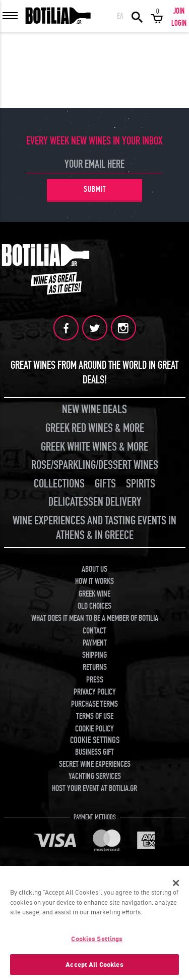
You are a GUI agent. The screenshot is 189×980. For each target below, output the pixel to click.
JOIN (179, 11)
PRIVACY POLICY (95, 692)
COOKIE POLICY (94, 729)
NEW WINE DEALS (94, 409)
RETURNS (95, 667)
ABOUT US (94, 569)
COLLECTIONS (59, 484)
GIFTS (105, 484)
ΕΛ (120, 16)
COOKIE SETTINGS (95, 740)
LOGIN (179, 23)
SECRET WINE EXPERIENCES (95, 764)
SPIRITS (141, 484)
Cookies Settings (97, 941)
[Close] (176, 886)
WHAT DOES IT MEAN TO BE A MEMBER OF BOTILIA (95, 618)
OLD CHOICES (94, 606)
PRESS (95, 680)
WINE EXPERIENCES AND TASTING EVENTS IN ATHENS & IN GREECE (94, 528)
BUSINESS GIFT (94, 752)
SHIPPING (94, 655)
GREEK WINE (94, 594)
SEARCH (137, 16)
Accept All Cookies (94, 967)
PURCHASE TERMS (94, 704)
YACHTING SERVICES (95, 776)
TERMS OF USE (95, 716)
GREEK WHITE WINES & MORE (94, 447)
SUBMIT (95, 189)
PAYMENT (95, 643)
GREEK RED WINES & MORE (95, 428)
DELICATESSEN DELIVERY (95, 502)
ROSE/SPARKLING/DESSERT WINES (95, 465)
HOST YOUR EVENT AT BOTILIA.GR (94, 789)
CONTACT (94, 631)
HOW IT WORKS (94, 581)
